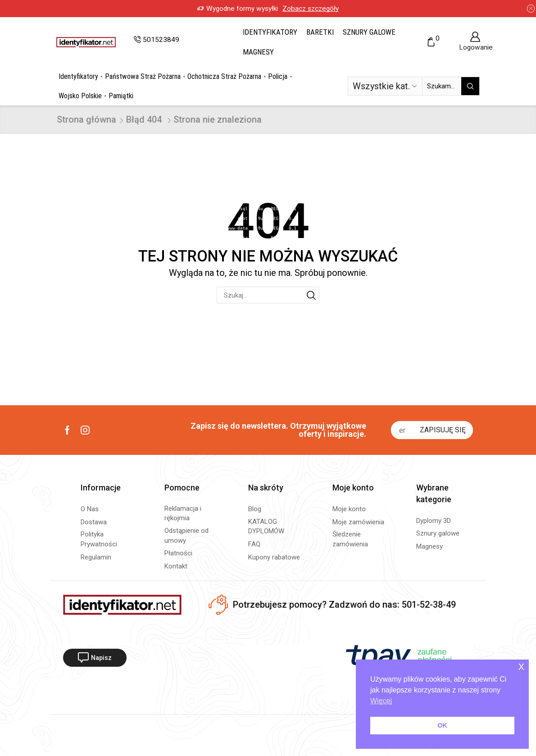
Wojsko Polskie (80, 96)
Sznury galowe (369, 32)
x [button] (521, 666)
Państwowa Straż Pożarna (143, 76)
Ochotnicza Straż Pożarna (224, 76)
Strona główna (86, 119)
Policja (278, 76)
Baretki (320, 32)
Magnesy (258, 52)
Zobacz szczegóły (311, 9)
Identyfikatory (270, 32)
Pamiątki (121, 96)
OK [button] (442, 725)
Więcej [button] (381, 701)
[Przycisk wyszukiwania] (470, 86)
